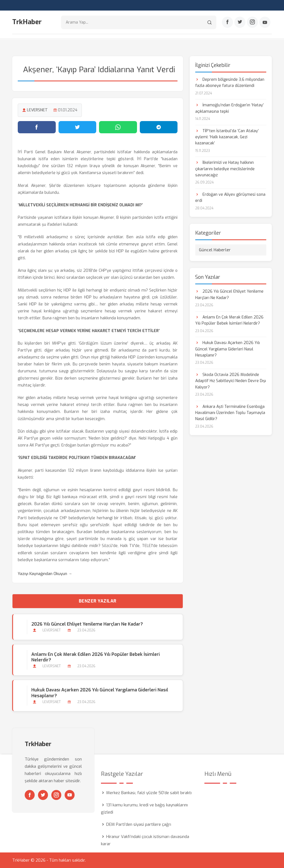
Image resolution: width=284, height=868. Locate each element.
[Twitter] (240, 22)
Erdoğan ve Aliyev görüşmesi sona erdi (230, 197)
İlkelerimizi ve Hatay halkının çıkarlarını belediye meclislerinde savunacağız (225, 169)
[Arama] (210, 22)
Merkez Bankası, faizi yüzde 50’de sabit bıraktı (149, 793)
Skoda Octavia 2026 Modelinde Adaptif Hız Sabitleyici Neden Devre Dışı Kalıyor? (231, 381)
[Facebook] (227, 22)
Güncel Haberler (215, 250)
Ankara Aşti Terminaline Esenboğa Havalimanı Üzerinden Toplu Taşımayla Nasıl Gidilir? (230, 413)
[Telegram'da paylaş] (159, 127)
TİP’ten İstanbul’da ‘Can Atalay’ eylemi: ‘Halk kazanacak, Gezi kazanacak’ (227, 137)
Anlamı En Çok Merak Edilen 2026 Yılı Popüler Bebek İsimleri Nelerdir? (96, 657)
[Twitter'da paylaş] (78, 127)
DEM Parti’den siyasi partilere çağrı (139, 824)
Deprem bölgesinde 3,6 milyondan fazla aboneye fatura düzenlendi (230, 82)
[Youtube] (265, 22)
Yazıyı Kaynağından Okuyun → (45, 574)
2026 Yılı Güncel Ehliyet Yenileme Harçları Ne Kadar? (87, 624)
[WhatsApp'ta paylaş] (118, 127)
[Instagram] (252, 22)
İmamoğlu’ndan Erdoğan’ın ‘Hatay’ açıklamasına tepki (230, 108)
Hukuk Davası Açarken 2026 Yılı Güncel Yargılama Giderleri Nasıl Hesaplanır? (100, 693)
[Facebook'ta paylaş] (37, 127)
